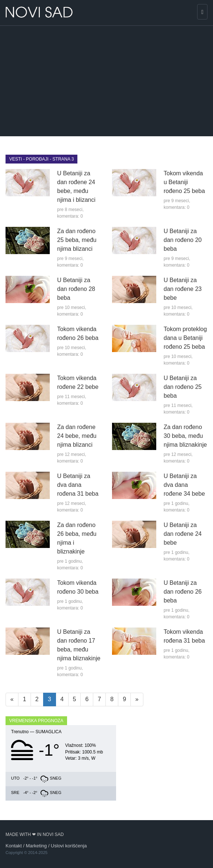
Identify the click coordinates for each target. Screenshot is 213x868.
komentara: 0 (70, 216)
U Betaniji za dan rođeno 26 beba (183, 592)
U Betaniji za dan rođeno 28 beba (76, 289)
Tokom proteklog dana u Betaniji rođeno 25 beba (185, 338)
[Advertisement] (106, 81)
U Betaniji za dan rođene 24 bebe (183, 534)
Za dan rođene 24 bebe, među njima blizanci (77, 436)
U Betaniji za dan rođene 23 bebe (183, 289)
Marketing (36, 846)
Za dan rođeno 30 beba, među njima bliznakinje (185, 436)
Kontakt (14, 846)
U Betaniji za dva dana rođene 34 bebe (184, 485)
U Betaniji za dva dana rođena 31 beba (78, 485)
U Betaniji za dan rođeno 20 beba (183, 240)
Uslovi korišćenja (69, 846)
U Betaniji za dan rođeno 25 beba (183, 387)
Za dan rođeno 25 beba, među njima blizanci (77, 240)
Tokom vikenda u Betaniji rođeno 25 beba (184, 182)
